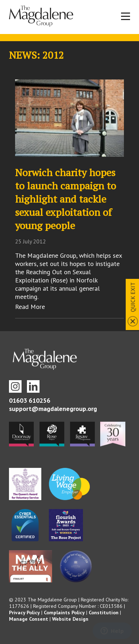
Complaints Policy (64, 612)
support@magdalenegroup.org (53, 409)
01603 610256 (30, 400)
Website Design (70, 619)
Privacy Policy (24, 612)
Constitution (104, 612)
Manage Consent (29, 619)
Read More (30, 307)
